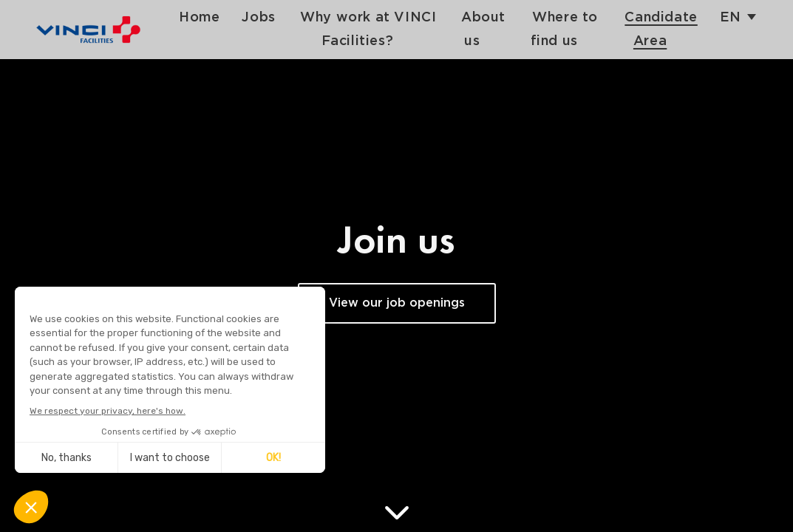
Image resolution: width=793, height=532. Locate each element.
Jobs (275, 17)
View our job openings (397, 303)
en (731, 17)
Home (216, 17)
